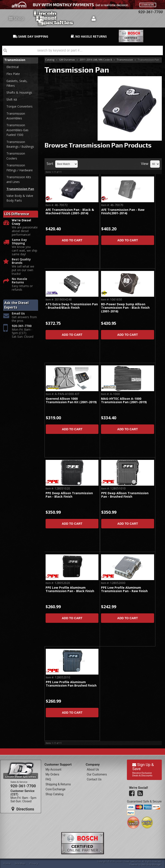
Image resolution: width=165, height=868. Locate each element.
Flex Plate (13, 74)
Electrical (13, 67)
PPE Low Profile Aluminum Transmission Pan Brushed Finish (71, 684)
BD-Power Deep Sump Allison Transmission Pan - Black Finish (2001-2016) (125, 308)
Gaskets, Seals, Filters (17, 83)
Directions (23, 809)
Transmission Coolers (16, 156)
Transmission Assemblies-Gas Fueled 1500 (17, 130)
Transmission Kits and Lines (19, 179)
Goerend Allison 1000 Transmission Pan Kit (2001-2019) (71, 401)
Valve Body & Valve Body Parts (20, 198)
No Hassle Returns (19, 281)
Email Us (18, 314)
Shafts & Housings (19, 92)
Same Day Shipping (19, 242)
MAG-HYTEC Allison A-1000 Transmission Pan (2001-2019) (124, 401)
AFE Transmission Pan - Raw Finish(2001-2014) (123, 212)
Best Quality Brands (21, 261)
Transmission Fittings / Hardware (20, 168)
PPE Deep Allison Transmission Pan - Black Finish (69, 495)
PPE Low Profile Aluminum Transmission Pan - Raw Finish (124, 589)
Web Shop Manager (151, 865)
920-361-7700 (22, 326)
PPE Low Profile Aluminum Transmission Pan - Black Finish (70, 589)
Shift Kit (12, 100)
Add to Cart (72, 240)
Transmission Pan (20, 189)
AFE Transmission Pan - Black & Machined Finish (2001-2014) (70, 212)
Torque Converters (19, 106)
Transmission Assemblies (16, 116)
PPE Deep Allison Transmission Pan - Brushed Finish (125, 495)
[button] (82, 50)
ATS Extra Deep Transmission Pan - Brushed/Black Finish (72, 306)
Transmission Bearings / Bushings (20, 144)
